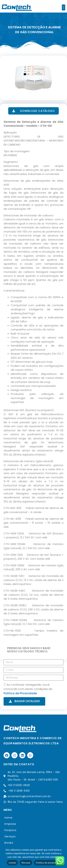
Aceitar (12, 863)
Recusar (26, 863)
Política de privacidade (48, 863)
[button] (64, 7)
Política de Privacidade (20, 693)
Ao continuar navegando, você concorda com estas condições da (28, 689)
